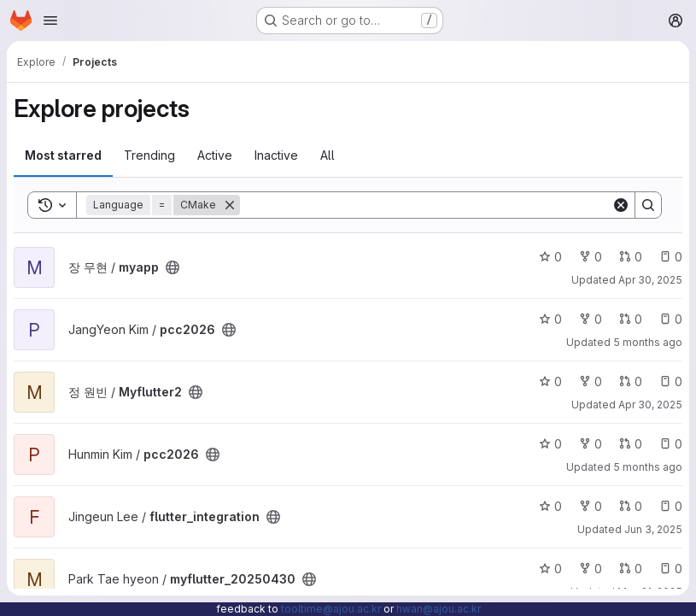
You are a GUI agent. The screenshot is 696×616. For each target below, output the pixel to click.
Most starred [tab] (63, 155)
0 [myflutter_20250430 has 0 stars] (550, 569)
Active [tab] (215, 155)
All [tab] (328, 155)
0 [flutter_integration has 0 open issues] (671, 506)
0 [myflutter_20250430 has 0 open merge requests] (631, 569)
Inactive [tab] (276, 155)
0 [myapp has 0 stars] (550, 257)
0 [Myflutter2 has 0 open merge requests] (631, 381)
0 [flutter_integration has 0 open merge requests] (631, 506)
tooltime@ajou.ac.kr (331, 609)
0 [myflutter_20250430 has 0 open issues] (671, 569)
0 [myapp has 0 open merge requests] (631, 257)
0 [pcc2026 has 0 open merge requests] (631, 319)
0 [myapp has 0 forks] (591, 257)
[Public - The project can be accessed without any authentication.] (173, 267)
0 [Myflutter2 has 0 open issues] (671, 381)
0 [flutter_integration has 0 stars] (550, 506)
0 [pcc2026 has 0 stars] (550, 319)
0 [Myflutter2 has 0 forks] (591, 381)
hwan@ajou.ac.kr (439, 609)
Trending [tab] (149, 155)
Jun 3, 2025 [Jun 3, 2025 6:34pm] (653, 529)
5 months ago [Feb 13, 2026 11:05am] (648, 342)
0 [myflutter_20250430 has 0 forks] (591, 569)
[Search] (426, 205)
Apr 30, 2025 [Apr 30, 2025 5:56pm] (650, 280)
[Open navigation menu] (50, 21)
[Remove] (230, 205)
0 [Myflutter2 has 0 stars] (550, 381)
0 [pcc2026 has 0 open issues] (671, 319)
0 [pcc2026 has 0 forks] (591, 319)
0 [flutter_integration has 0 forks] (591, 506)
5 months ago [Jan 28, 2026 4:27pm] (648, 467)
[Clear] (621, 205)
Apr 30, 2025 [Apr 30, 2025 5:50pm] (650, 405)
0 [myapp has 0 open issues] (671, 257)
